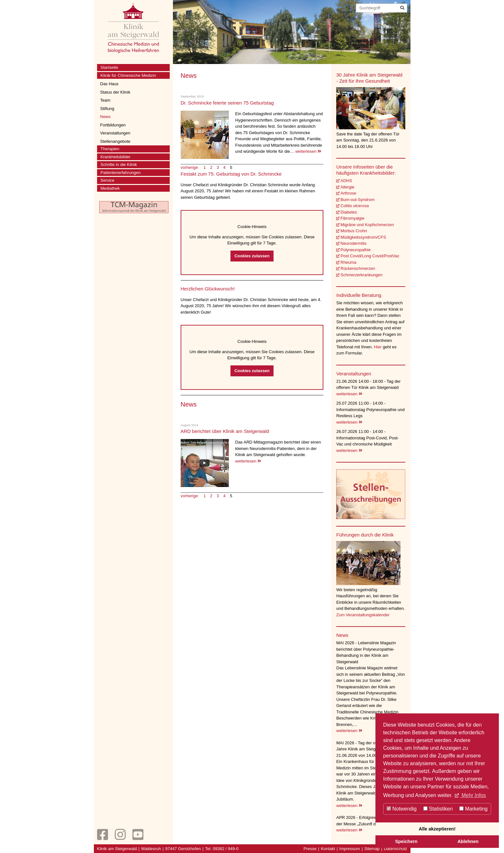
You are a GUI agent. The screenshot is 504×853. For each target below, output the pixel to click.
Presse (310, 849)
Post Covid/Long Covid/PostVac (370, 256)
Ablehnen (468, 841)
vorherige (190, 167)
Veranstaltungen (115, 133)
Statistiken (438, 809)
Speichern (406, 841)
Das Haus (109, 84)
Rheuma (348, 262)
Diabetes (349, 212)
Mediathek (110, 188)
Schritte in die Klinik (119, 165)
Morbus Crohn (354, 231)
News (106, 117)
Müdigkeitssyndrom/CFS (363, 237)
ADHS (346, 181)
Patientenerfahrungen (121, 173)
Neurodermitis (353, 243)
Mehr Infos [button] (473, 795)
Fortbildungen (113, 125)
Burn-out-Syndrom (357, 200)
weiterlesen (308, 151)
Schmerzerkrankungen (361, 275)
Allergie (347, 187)
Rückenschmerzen (358, 268)
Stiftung (107, 109)
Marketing (473, 809)
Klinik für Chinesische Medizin (128, 75)
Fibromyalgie (352, 218)
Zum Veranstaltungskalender (363, 615)
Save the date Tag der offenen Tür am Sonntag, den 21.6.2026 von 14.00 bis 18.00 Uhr (368, 140)
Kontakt (328, 849)
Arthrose (348, 193)
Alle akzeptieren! (437, 829)
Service (108, 180)
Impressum (350, 849)
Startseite (109, 67)
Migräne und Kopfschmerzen (367, 225)
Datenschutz (395, 849)
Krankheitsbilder (116, 157)
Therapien (110, 149)
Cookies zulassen (252, 256)
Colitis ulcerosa (355, 206)
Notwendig (402, 809)
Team (105, 100)
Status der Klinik (115, 92)
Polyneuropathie (355, 250)
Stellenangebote (115, 141)
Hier (378, 347)
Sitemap (372, 849)
